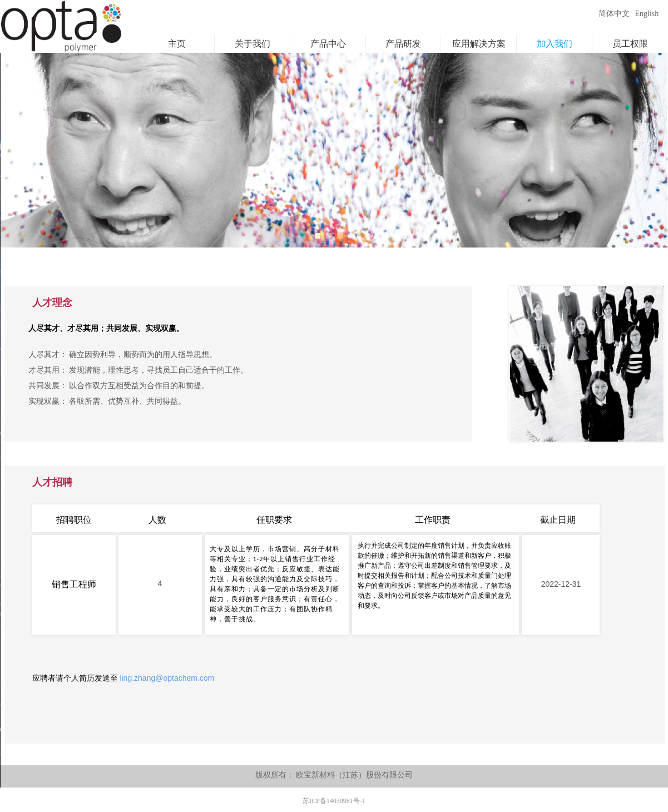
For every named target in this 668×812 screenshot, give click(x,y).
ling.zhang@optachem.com (167, 678)
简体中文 (614, 14)
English (647, 14)
